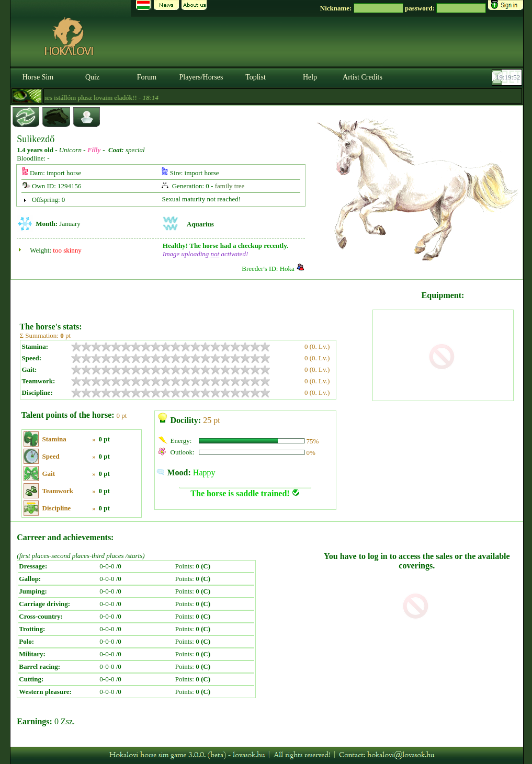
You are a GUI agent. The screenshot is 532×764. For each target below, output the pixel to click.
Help (310, 77)
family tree (230, 186)
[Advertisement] (195, 297)
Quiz (92, 77)
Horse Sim (38, 77)
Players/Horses (201, 77)
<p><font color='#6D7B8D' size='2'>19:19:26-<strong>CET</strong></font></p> (508, 77)
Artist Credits (363, 77)
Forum (147, 77)
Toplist (256, 77)
